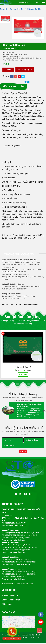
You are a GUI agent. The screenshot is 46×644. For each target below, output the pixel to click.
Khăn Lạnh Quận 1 (23, 367)
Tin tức (40, 638)
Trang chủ (3, 9)
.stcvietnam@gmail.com (22, 565)
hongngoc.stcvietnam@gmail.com (18, 274)
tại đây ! (26, 194)
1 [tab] (14, 385)
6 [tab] (32, 385)
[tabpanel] (23, 355)
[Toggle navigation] (44, 2)
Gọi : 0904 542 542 (12, 638)
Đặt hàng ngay (25, 70)
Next (44, 412)
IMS (39, 636)
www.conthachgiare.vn (10, 267)
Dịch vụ (32, 638)
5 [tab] (29, 385)
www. (11, 541)
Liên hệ (8, 70)
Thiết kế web (33, 636)
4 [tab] (25, 385)
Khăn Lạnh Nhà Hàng (17, 9)
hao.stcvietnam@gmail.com (16, 526)
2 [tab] (18, 385)
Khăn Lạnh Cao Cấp (35, 9)
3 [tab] (21, 385)
